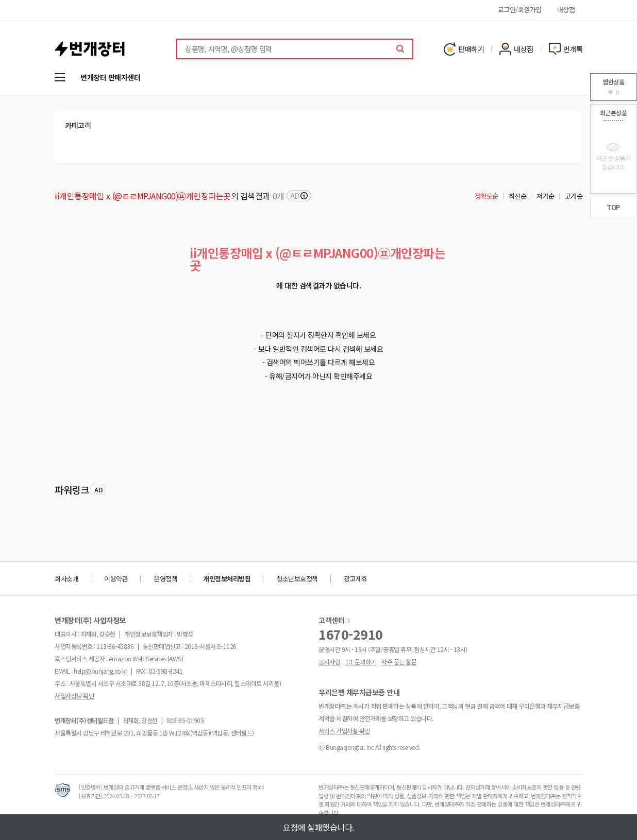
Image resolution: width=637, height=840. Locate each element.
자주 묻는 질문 (399, 662)
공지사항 (329, 662)
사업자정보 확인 (74, 696)
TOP (613, 207)
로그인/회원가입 (520, 10)
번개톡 (566, 49)
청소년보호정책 (297, 579)
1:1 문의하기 (361, 662)
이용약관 (116, 579)
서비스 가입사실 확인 (344, 731)
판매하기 (464, 49)
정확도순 (487, 196)
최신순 (518, 196)
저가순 (546, 196)
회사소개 (66, 579)
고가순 (574, 196)
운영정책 (165, 579)
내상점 (566, 10)
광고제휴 (356, 579)
